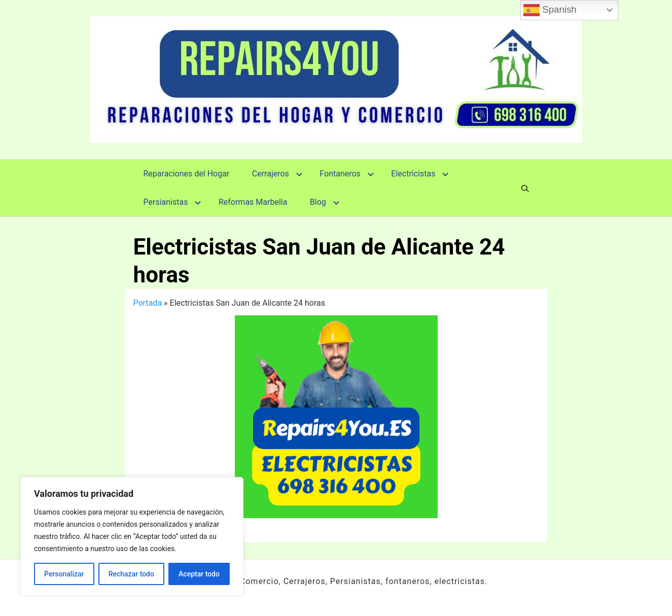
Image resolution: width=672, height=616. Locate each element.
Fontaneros (340, 174)
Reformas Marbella (253, 202)
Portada (148, 303)
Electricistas (413, 174)
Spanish (550, 10)
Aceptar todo (199, 574)
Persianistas (166, 202)
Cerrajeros (271, 174)
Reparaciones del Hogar (187, 174)
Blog (318, 202)
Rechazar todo (131, 574)
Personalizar (64, 574)
